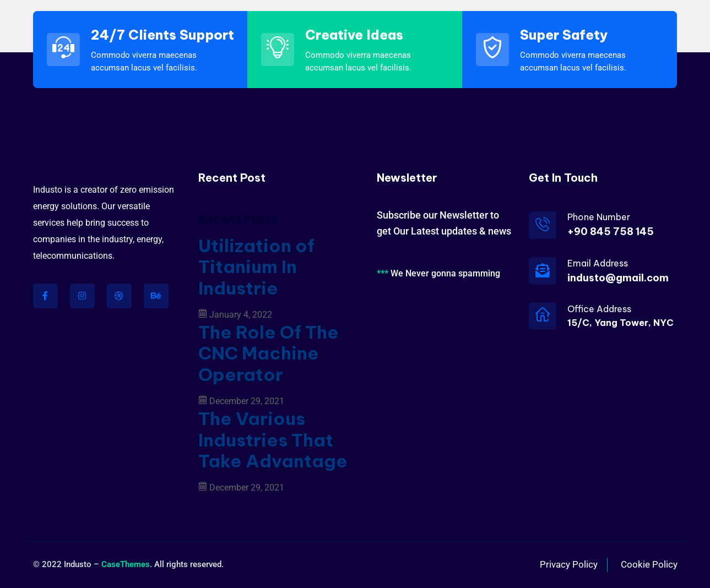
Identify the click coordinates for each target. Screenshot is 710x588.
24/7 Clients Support (162, 35)
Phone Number (599, 217)
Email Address (598, 263)
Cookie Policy (649, 564)
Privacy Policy (569, 564)
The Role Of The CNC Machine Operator (269, 353)
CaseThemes (126, 564)
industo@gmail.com (618, 278)
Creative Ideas (354, 35)
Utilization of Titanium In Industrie (256, 267)
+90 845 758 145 (611, 232)
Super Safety (564, 35)
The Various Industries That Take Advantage (273, 440)
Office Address (599, 309)
